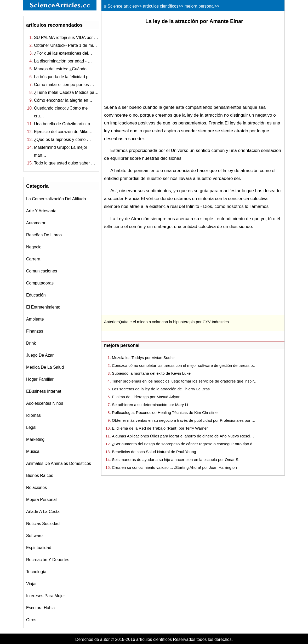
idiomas (33, 415)
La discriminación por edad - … (63, 61)
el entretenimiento (43, 307)
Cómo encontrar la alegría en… (63, 100)
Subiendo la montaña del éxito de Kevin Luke (151, 373)
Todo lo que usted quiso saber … (65, 163)
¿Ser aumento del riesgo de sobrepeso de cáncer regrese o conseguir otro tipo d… (184, 444)
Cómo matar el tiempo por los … (64, 85)
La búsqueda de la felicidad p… (63, 77)
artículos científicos (161, 6)
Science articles (122, 6)
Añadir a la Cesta (43, 512)
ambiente (35, 319)
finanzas (35, 331)
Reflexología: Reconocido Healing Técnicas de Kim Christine (165, 412)
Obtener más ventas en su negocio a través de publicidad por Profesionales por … (184, 420)
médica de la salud (45, 367)
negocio (34, 247)
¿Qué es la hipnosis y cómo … (62, 139)
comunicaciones (42, 271)
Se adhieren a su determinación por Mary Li (150, 405)
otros (31, 620)
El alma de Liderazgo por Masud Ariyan (146, 397)
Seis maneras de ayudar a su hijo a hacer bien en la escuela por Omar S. (176, 460)
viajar (32, 584)
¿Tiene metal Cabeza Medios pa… (66, 92)
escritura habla (40, 608)
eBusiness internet (44, 391)
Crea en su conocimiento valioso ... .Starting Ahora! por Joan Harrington (174, 467)
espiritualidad (39, 548)
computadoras (40, 283)
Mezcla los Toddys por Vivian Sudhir (143, 358)
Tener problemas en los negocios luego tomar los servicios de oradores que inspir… (185, 381)
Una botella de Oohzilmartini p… (64, 124)
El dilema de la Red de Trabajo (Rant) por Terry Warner (160, 428)
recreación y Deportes (48, 560)
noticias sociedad (43, 524)
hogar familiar (40, 379)
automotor (36, 223)
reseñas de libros (44, 235)
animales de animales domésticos (59, 463)
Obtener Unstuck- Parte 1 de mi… (65, 45)
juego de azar (40, 355)
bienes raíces (40, 475)
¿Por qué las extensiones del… (63, 53)
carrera (33, 259)
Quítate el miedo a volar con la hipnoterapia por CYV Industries (174, 322)
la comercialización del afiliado (56, 199)
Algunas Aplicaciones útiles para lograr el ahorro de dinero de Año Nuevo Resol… (183, 436)
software (34, 536)
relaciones (36, 488)
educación (36, 295)
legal (31, 427)
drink (31, 343)
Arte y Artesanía (41, 211)
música (33, 451)
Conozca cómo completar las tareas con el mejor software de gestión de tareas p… (184, 365)
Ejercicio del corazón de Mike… (63, 132)
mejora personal (41, 500)
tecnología (36, 572)
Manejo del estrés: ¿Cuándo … (63, 69)
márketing (35, 439)
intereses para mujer (46, 596)
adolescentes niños (45, 403)
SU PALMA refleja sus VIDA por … (66, 38)
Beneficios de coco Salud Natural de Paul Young (154, 452)
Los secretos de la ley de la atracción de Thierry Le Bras (161, 389)
